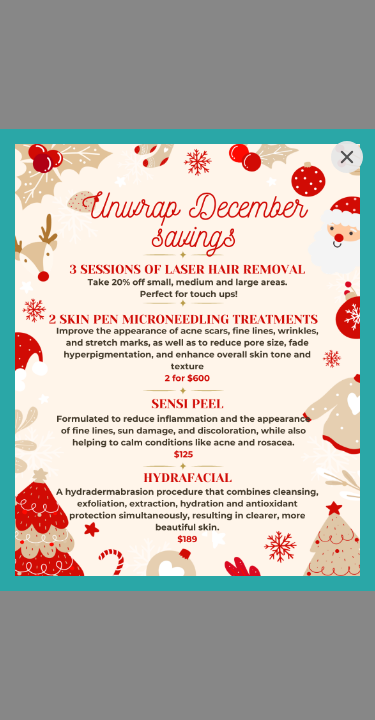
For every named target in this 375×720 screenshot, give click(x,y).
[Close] (347, 157)
